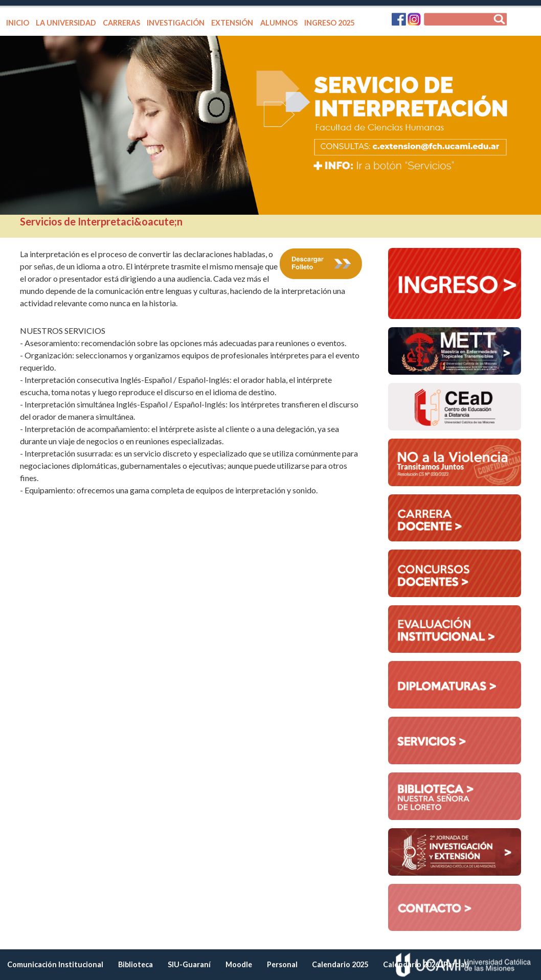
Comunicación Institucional (55, 964)
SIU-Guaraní (189, 964)
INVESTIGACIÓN (176, 23)
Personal (282, 964)
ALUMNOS (279, 23)
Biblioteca (136, 964)
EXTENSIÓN (232, 23)
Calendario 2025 (340, 964)
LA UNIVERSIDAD (66, 23)
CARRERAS (121, 23)
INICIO (18, 23)
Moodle (239, 964)
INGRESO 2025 (329, 23)
